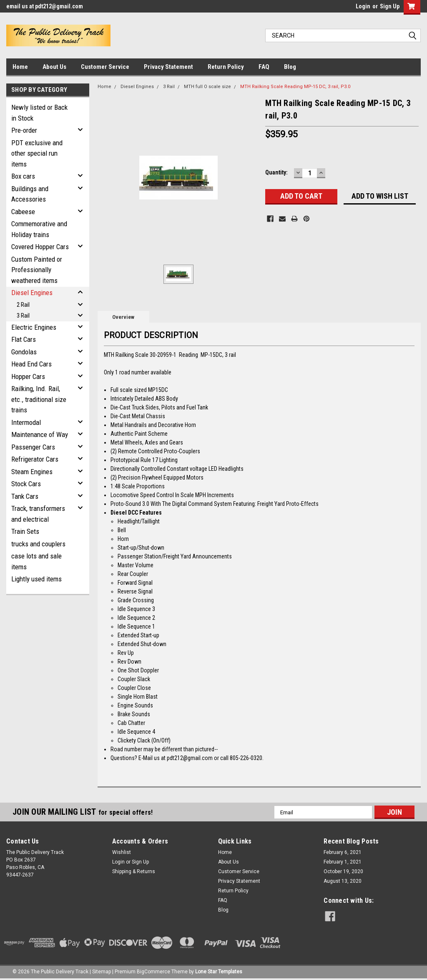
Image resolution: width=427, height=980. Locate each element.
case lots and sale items (36, 561)
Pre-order (24, 130)
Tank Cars (25, 496)
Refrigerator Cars (35, 459)
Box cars (23, 176)
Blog (290, 67)
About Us (54, 67)
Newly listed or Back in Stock (39, 113)
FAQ (264, 67)
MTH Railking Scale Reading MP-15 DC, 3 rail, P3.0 (295, 87)
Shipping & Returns (134, 871)
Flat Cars (24, 339)
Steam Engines (32, 472)
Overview (123, 317)
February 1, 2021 (343, 862)
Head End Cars (31, 364)
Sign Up (390, 6)
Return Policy (226, 67)
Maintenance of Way (40, 434)
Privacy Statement (168, 67)
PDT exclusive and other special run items (37, 153)
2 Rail (23, 305)
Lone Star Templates (219, 972)
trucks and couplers (38, 544)
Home (20, 67)
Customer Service (105, 67)
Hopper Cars (28, 376)
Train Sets (25, 531)
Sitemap (102, 972)
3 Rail (23, 316)
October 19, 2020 (343, 871)
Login (363, 6)
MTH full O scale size (207, 87)
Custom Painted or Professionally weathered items (37, 270)
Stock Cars (26, 484)
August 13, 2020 (343, 881)
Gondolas (24, 352)
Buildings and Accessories (30, 194)
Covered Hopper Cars (40, 247)
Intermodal (26, 422)
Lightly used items (36, 579)
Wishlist (122, 852)
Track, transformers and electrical (38, 514)
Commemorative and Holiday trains (39, 229)
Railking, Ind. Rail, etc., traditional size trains (39, 399)
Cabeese (23, 212)
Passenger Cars (33, 447)
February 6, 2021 (343, 852)
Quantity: (276, 172)
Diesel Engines (32, 293)
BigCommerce (153, 972)
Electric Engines (34, 327)
